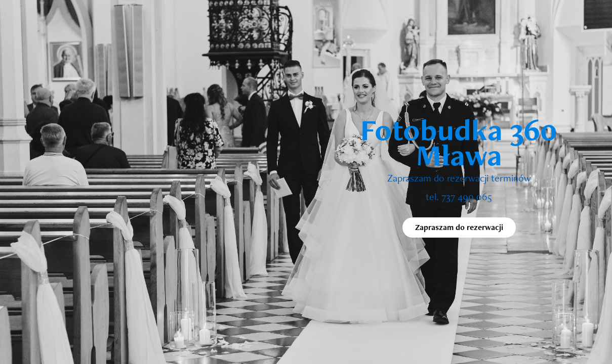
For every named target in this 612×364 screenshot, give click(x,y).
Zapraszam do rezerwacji (459, 227)
